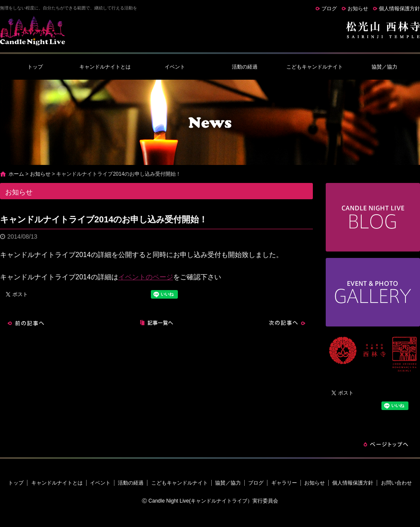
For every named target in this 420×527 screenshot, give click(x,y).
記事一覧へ (156, 323)
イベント (175, 67)
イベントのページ (146, 277)
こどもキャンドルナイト (315, 67)
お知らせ (358, 9)
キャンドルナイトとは (105, 67)
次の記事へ (287, 323)
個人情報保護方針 (399, 9)
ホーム (16, 174)
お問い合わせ (396, 483)
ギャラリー (284, 483)
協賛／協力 (384, 67)
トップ (35, 67)
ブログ (329, 9)
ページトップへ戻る (386, 444)
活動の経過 (245, 67)
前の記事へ (26, 323)
